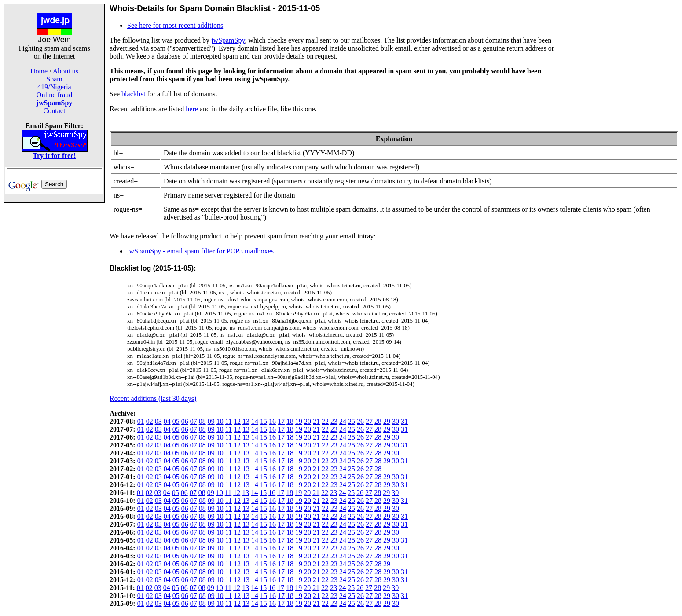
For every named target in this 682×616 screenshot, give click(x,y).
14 (255, 421)
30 (396, 421)
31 (404, 421)
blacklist (133, 94)
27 (369, 421)
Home (39, 71)
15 (264, 421)
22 (325, 421)
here (192, 109)
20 (308, 421)
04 (167, 421)
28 (378, 421)
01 (141, 421)
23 (334, 421)
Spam (54, 79)
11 (229, 421)
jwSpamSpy (228, 40)
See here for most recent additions (175, 25)
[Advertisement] (55, 335)
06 (185, 421)
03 (158, 421)
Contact (55, 111)
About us (66, 71)
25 (352, 421)
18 (290, 421)
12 (237, 421)
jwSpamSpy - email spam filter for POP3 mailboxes (200, 251)
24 (343, 421)
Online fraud (54, 95)
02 (150, 421)
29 (387, 421)
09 (211, 421)
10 (220, 421)
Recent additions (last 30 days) (153, 398)
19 (299, 421)
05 (176, 421)
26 (360, 421)
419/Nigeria (54, 87)
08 (202, 421)
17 (281, 421)
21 (316, 421)
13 (246, 421)
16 (272, 421)
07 (194, 421)
